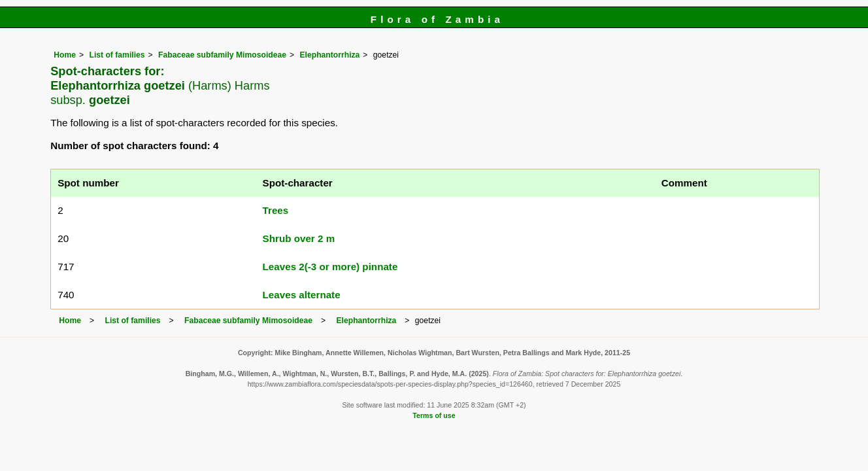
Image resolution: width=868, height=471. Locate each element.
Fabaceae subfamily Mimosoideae (222, 55)
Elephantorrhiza (329, 55)
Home (65, 55)
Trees (276, 210)
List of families (117, 55)
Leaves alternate (302, 295)
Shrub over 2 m (299, 238)
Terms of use (434, 415)
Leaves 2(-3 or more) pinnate (330, 267)
